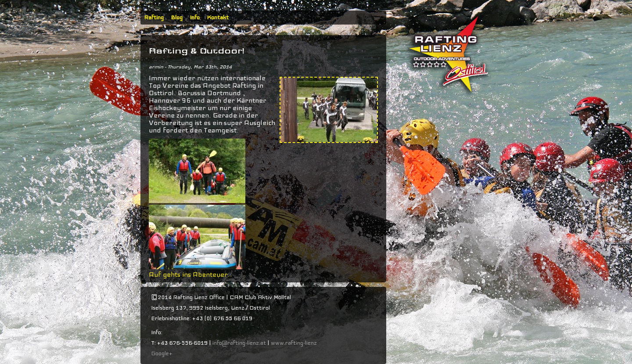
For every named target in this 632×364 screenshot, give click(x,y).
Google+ (162, 353)
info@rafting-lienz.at (239, 343)
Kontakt (218, 18)
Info (195, 18)
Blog (177, 18)
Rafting (154, 18)
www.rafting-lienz (294, 343)
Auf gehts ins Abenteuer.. (190, 275)
